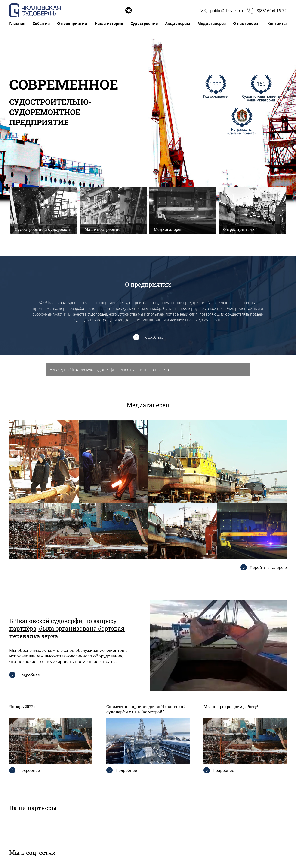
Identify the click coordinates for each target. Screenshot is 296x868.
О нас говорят (247, 24)
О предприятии (72, 24)
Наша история (109, 24)
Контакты (277, 24)
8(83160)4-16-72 (272, 11)
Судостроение (144, 24)
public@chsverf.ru (227, 11)
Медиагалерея (212, 24)
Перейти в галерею (268, 567)
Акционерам (178, 24)
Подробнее (153, 337)
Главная (17, 24)
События (41, 24)
